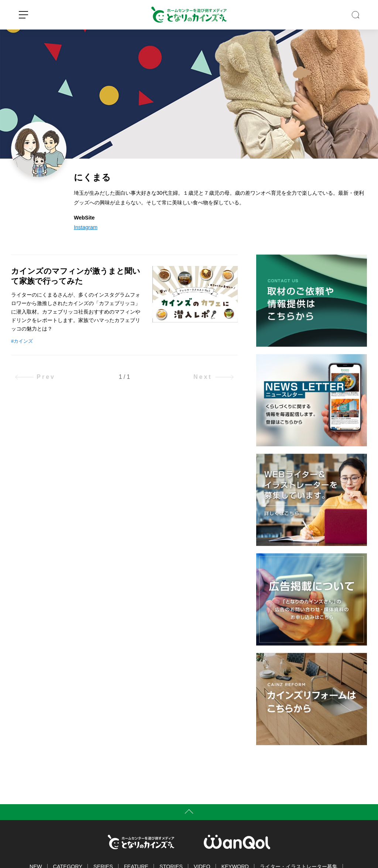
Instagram (86, 227)
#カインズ (22, 341)
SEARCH (355, 15)
